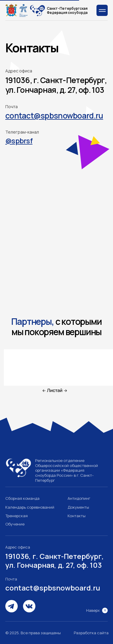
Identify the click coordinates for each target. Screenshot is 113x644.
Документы (78, 507)
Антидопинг (79, 498)
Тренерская (17, 516)
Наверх (93, 610)
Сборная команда (22, 498)
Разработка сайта (91, 633)
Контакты (77, 516)
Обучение (15, 524)
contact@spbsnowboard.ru (53, 588)
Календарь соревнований (30, 507)
